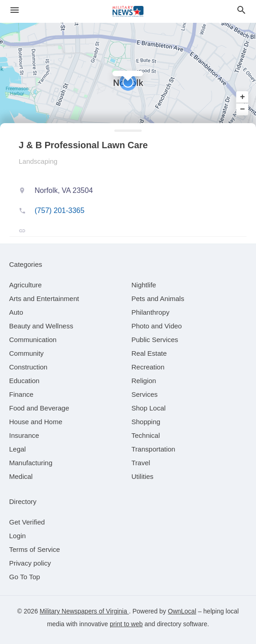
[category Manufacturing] (31, 463)
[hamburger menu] (15, 10)
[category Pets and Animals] (158, 299)
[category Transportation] (154, 449)
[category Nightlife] (144, 285)
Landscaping (38, 161)
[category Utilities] (143, 476)
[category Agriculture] (26, 285)
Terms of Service (35, 549)
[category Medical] (21, 476)
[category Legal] (18, 449)
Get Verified (27, 522)
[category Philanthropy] (151, 312)
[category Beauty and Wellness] (41, 326)
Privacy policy (30, 563)
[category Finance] (21, 394)
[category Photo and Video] (157, 326)
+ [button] (243, 97)
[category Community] (26, 353)
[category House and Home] (36, 422)
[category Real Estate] (149, 353)
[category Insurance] (24, 435)
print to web (126, 624)
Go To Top (25, 577)
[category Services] (145, 394)
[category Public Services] (155, 340)
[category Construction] (28, 367)
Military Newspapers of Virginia (84, 611)
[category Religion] (144, 381)
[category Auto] (16, 312)
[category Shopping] (146, 422)
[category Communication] (33, 340)
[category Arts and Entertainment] (44, 299)
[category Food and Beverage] (39, 408)
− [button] (243, 109)
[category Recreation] (148, 367)
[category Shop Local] (149, 408)
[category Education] (24, 381)
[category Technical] (146, 435)
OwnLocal (182, 611)
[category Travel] (141, 463)
